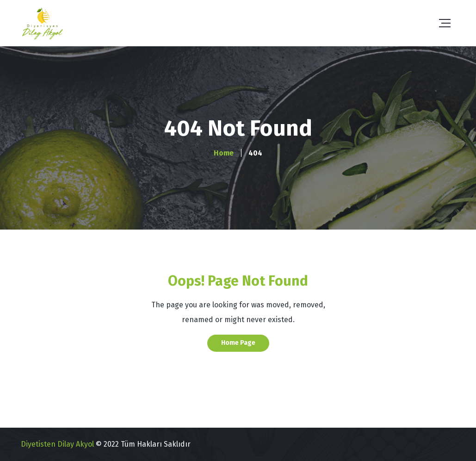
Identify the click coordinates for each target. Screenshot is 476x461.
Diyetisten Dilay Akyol (57, 444)
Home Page (238, 343)
